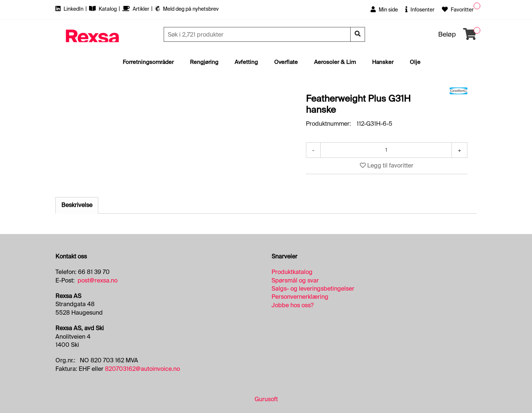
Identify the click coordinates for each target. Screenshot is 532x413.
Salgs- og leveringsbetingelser (313, 289)
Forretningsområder (148, 62)
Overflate (286, 62)
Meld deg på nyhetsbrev (187, 9)
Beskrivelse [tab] (77, 205)
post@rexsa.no (98, 280)
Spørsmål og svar (295, 280)
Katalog (103, 9)
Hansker (383, 62)
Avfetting (246, 62)
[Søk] (258, 34)
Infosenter (420, 10)
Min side (384, 10)
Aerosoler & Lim (335, 62)
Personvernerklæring (300, 297)
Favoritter (458, 10)
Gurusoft (266, 399)
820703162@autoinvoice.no (142, 369)
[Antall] (386, 150)
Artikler (136, 9)
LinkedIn (70, 9)
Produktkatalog (292, 272)
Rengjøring (204, 62)
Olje (415, 62)
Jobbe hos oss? (293, 305)
